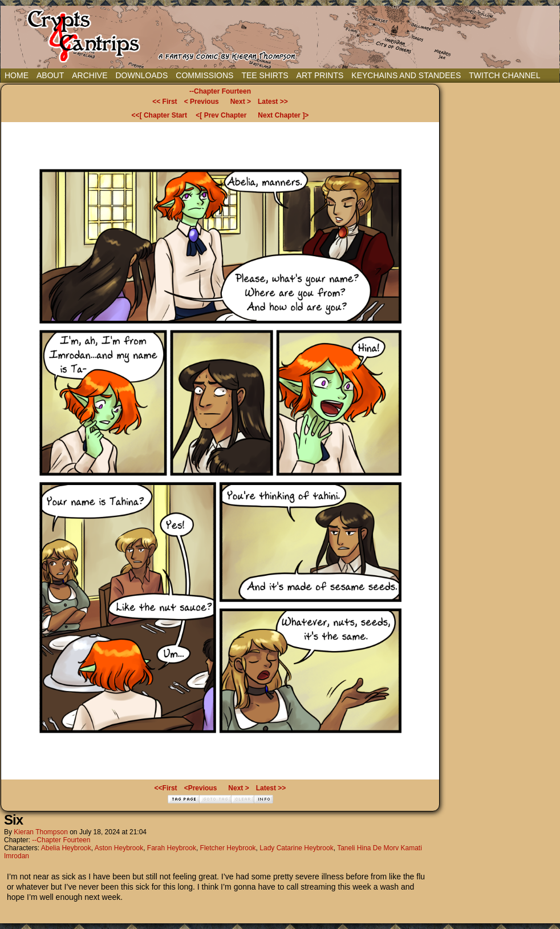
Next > (241, 102)
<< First (165, 102)
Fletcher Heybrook (228, 848)
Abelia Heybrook (66, 848)
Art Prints (320, 75)
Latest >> (273, 102)
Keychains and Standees (406, 75)
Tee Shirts (265, 75)
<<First (166, 788)
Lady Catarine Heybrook (296, 848)
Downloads (141, 75)
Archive (90, 75)
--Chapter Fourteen (220, 91)
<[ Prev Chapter (221, 115)
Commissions (204, 75)
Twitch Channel (504, 75)
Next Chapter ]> (283, 115)
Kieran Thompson (41, 832)
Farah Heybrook (172, 848)
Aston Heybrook (119, 848)
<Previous (201, 788)
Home (17, 75)
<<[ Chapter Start (159, 115)
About (50, 75)
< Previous (202, 102)
